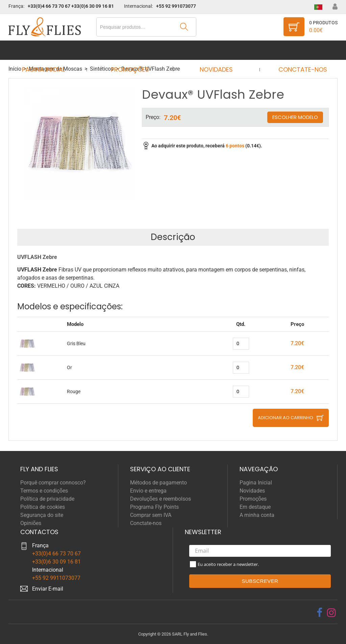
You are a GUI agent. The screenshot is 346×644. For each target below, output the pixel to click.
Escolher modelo (295, 117)
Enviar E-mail (48, 589)
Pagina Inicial (50, 50)
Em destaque (255, 507)
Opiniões (31, 523)
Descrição (173, 237)
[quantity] (241, 344)
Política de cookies (43, 507)
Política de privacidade (47, 499)
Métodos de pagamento (158, 483)
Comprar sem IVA (151, 515)
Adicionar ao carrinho (286, 418)
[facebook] (319, 613)
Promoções (132, 50)
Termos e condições (44, 491)
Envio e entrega (148, 491)
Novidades (214, 50)
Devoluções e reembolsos (160, 499)
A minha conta (257, 515)
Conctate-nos (296, 50)
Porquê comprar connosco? (53, 483)
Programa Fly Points (154, 507)
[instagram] (331, 613)
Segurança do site (42, 515)
